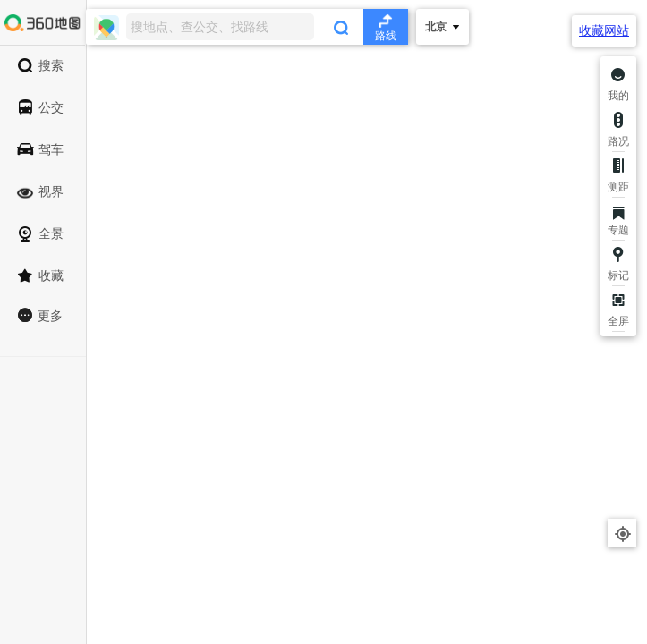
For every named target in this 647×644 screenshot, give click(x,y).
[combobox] (247, 27)
